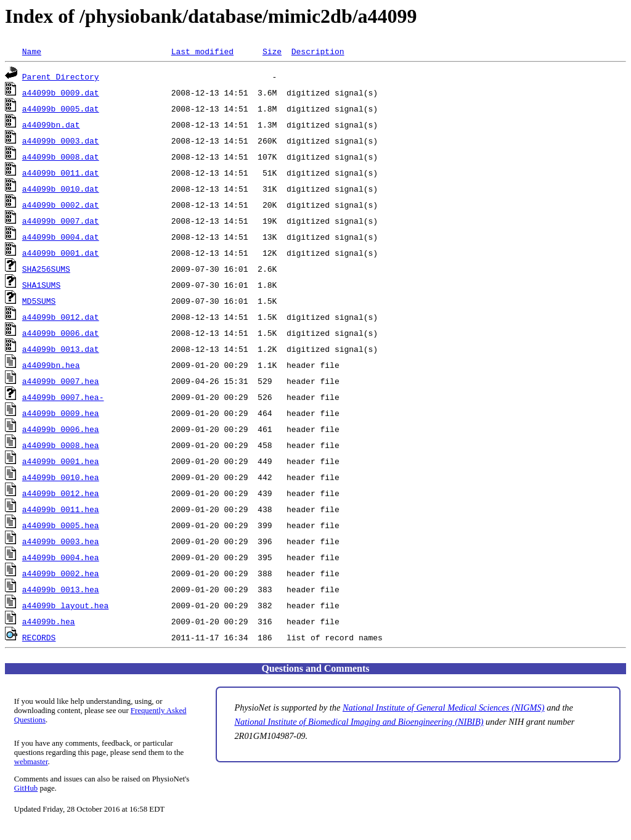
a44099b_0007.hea (61, 381)
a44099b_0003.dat (61, 141)
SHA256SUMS (46, 269)
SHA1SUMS (41, 285)
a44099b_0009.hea (61, 413)
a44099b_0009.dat (61, 92)
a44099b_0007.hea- (63, 397)
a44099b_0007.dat (61, 221)
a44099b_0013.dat (61, 349)
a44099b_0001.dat (61, 253)
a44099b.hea (49, 621)
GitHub (26, 788)
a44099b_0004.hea (61, 557)
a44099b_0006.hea (61, 429)
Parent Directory (61, 76)
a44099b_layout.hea (65, 605)
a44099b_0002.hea (61, 573)
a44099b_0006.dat (61, 333)
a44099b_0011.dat (61, 173)
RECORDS (39, 637)
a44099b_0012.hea (61, 493)
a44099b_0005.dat (61, 108)
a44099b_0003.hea (61, 541)
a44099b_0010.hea (61, 477)
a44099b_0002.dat (61, 205)
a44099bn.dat (51, 124)
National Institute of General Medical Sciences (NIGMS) (444, 707)
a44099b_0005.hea (61, 525)
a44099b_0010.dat (61, 189)
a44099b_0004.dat (61, 237)
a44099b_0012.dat (61, 317)
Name (32, 51)
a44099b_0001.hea (61, 461)
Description (318, 51)
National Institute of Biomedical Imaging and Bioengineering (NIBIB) (359, 722)
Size (272, 51)
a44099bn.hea (51, 365)
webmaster (31, 762)
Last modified (202, 51)
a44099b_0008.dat (61, 157)
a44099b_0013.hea (61, 589)
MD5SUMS (39, 301)
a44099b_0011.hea (61, 509)
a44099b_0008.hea (61, 445)
